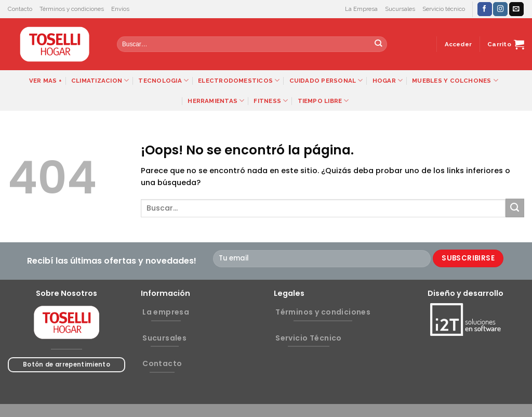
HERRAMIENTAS (216, 101)
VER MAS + (45, 81)
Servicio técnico (444, 9)
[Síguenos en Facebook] (485, 9)
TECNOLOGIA (163, 80)
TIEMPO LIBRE (323, 101)
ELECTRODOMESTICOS (239, 80)
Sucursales (400, 9)
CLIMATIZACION (100, 80)
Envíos (120, 9)
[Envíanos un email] (516, 9)
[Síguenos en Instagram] (500, 9)
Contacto (20, 9)
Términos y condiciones (72, 9)
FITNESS (271, 101)
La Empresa (361, 9)
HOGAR (388, 80)
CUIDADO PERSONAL (326, 80)
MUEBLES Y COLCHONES (455, 80)
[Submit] (378, 44)
